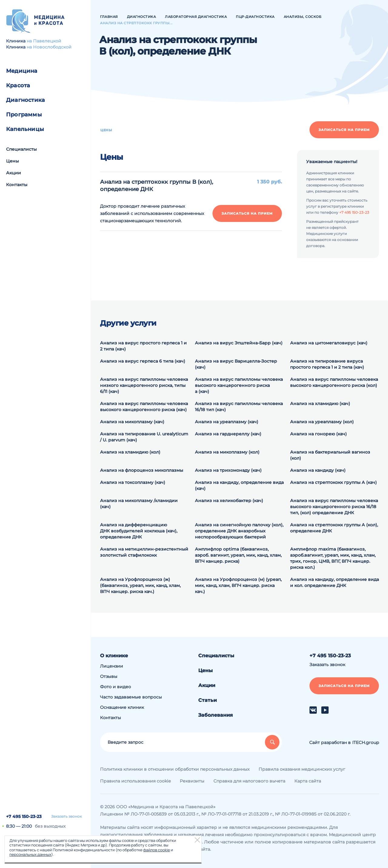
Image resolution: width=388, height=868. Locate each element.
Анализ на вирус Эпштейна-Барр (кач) (239, 343)
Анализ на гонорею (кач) (318, 434)
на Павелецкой (44, 41)
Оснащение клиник (122, 707)
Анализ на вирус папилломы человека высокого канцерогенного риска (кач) (144, 407)
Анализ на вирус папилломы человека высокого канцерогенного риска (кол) (334, 382)
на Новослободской (49, 47)
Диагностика (25, 100)
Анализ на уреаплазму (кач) (227, 422)
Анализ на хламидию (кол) (130, 452)
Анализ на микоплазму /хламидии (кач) (139, 504)
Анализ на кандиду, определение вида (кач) (239, 485)
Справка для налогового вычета (249, 781)
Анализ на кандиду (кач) (318, 470)
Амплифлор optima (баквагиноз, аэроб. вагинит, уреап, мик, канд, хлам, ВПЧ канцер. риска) (238, 555)
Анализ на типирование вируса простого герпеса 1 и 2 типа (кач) (327, 364)
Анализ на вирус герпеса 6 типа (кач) (143, 361)
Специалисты (21, 149)
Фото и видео (115, 687)
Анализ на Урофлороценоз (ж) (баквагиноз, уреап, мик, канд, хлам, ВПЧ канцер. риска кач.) (140, 585)
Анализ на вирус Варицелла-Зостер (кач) (236, 364)
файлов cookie (156, 850)
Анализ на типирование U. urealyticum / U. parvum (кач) (144, 437)
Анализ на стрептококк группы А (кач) (333, 482)
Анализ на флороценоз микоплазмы (142, 470)
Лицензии (112, 666)
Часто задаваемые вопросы (131, 697)
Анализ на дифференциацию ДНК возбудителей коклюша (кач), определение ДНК (139, 531)
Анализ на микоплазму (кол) (227, 452)
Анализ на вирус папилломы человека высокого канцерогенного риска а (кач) (239, 385)
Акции (13, 173)
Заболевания (216, 715)
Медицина (22, 71)
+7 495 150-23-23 (24, 816)
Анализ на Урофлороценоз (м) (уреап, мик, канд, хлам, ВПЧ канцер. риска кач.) (238, 585)
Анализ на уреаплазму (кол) (322, 422)
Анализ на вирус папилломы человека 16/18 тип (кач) (239, 407)
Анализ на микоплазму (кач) (132, 422)
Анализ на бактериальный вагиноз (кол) (330, 455)
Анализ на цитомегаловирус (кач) (329, 343)
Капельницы (25, 129)
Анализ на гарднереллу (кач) (228, 434)
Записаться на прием (344, 130)
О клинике (114, 656)
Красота (18, 85)
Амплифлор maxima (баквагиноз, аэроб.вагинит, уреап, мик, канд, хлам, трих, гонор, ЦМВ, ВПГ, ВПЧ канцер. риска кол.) (333, 558)
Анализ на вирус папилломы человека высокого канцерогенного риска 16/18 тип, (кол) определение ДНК (334, 507)
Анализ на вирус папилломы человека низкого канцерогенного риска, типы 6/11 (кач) (144, 385)
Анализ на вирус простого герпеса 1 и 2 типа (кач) (143, 346)
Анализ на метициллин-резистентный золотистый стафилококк (144, 552)
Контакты (17, 185)
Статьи (207, 700)
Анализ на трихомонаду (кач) (228, 470)
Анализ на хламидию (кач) (320, 404)
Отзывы (109, 676)
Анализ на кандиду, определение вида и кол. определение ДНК (334, 582)
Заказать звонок (67, 816)
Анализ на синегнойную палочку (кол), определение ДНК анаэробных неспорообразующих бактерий (239, 531)
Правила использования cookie (135, 781)
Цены (12, 161)
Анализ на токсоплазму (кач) (133, 482)
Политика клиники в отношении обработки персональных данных (175, 769)
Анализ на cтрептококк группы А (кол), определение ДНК (334, 528)
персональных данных (30, 854)
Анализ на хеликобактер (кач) (229, 501)
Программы (24, 115)
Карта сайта (308, 781)
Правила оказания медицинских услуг (302, 769)
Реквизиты (192, 781)
